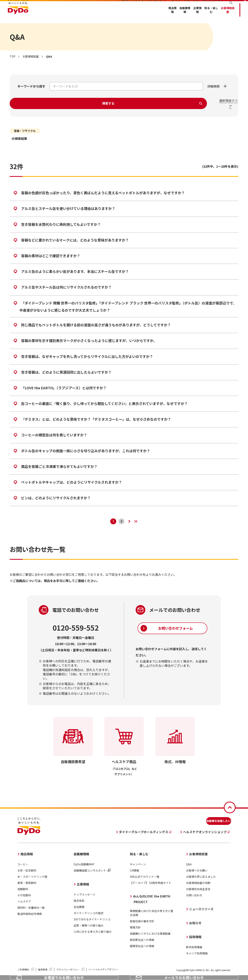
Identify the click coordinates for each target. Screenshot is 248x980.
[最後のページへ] (142, 519)
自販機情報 (109, 16)
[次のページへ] (131, 519)
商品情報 (86, 16)
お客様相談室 (184, 16)
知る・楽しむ (156, 16)
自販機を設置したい (211, 821)
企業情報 (132, 16)
